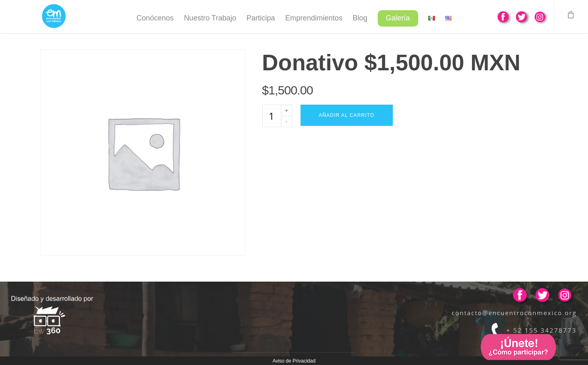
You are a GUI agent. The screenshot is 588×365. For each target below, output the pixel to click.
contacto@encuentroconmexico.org (514, 313)
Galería (398, 18)
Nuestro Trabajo (210, 18)
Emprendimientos (314, 18)
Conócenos (155, 18)
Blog (360, 18)
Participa (261, 18)
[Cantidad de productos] (272, 116)
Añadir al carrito (347, 115)
